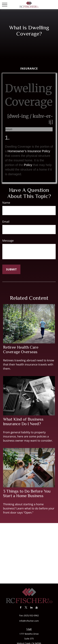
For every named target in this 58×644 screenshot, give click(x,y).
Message (8, 241)
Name (6, 203)
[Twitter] (26, 607)
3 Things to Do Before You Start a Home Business (27, 493)
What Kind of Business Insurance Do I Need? (23, 422)
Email (6, 222)
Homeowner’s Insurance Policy (29, 151)
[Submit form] (11, 269)
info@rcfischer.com (29, 621)
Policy (28, 165)
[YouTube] (37, 607)
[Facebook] (21, 607)
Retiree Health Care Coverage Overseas (21, 350)
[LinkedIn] (31, 607)
